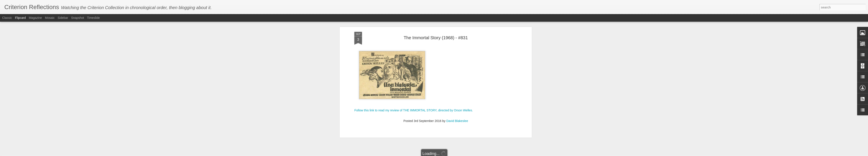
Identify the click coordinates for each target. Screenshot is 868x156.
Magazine (35, 18)
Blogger (466, 154)
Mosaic (50, 18)
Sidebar (63, 18)
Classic (7, 18)
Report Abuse (478, 154)
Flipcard (20, 18)
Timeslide (93, 18)
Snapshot (78, 18)
